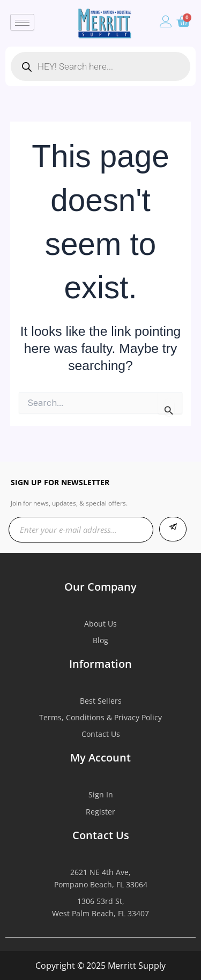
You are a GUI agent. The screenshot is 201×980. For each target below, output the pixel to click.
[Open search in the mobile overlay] (100, 66)
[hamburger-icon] (22, 22)
